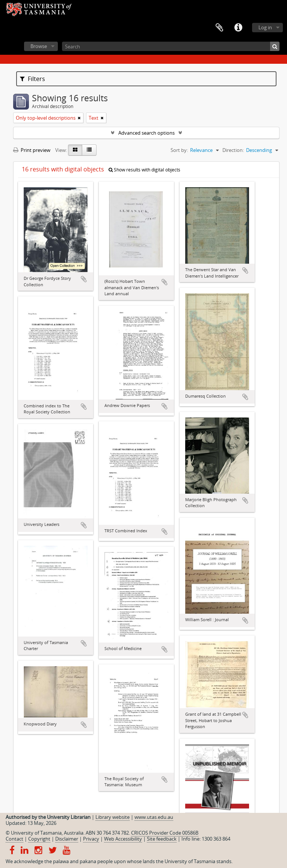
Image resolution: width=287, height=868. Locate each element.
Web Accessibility (123, 839)
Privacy (91, 839)
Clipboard (219, 28)
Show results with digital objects (144, 170)
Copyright (39, 839)
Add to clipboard (84, 279)
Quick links (238, 28)
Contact (14, 839)
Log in (265, 27)
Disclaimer (67, 839)
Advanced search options (147, 133)
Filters (32, 79)
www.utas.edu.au (154, 817)
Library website (113, 817)
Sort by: (179, 150)
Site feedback (162, 839)
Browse (39, 46)
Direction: (233, 150)
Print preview (32, 150)
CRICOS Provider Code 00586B (165, 833)
